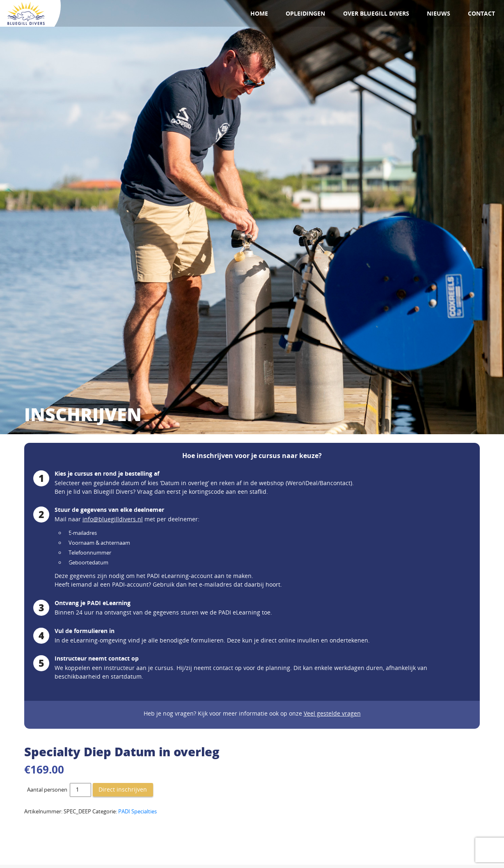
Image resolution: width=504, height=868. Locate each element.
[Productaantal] (80, 790)
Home (259, 13)
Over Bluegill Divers (376, 13)
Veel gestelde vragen (332, 713)
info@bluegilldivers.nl (113, 519)
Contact (481, 13)
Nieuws (439, 13)
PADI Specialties (137, 811)
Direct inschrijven (123, 789)
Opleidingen (305, 13)
